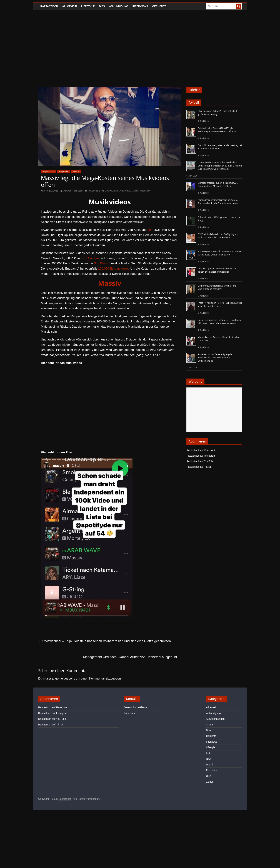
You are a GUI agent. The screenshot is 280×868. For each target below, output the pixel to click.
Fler (150, 230)
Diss (102, 6)
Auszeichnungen (215, 719)
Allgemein (70, 6)
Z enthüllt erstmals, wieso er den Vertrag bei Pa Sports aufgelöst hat (220, 147)
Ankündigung (119, 6)
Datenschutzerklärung (136, 707)
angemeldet (60, 679)
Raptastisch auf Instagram (201, 456)
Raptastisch (49, 6)
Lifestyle (88, 6)
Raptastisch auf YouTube (200, 461)
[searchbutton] (239, 6)
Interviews (140, 6)
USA (209, 776)
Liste (209, 753)
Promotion (212, 770)
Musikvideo (145, 191)
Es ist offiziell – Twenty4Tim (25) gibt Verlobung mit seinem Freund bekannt (217, 130)
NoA (208, 759)
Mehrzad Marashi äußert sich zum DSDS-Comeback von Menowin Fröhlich (218, 184)
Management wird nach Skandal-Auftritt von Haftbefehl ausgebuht (132, 657)
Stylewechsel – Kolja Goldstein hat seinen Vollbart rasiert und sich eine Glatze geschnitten (104, 641)
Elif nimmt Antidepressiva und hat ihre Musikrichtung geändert (217, 287)
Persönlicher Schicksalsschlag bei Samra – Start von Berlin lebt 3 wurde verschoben (218, 202)
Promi (209, 765)
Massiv (135, 191)
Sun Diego (101, 263)
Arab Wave (125, 191)
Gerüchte (159, 6)
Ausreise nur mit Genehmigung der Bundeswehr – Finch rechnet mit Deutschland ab (215, 358)
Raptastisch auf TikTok (199, 467)
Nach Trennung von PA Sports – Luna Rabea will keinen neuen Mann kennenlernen (220, 322)
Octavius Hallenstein (73, 191)
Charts (210, 725)
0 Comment (92, 191)
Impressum (130, 713)
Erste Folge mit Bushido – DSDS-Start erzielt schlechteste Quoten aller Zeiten (219, 253)
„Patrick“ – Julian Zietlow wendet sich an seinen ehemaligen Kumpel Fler (217, 270)
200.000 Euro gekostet (113, 269)
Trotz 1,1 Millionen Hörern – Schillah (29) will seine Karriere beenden (220, 304)
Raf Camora (91, 258)
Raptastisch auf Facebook (201, 450)
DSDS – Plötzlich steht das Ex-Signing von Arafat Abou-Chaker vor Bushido (218, 236)
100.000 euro (112, 191)
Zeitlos (76, 171)
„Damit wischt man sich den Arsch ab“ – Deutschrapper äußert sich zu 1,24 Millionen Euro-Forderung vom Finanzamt (220, 166)
